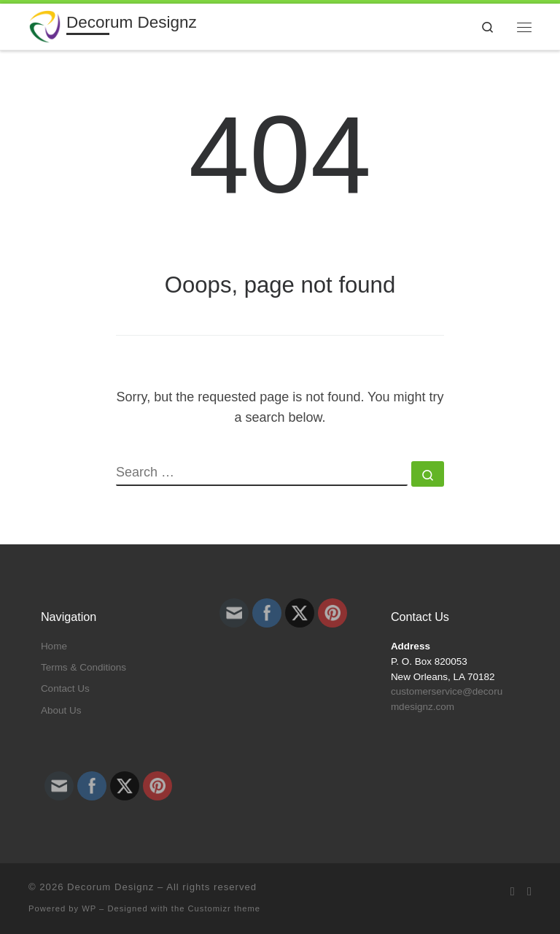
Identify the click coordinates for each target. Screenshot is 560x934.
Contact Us (65, 688)
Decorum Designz (110, 887)
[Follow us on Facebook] (529, 891)
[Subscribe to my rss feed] (513, 891)
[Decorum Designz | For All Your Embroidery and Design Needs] (45, 25)
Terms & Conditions (83, 667)
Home (54, 646)
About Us (61, 710)
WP (89, 908)
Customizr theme (225, 908)
